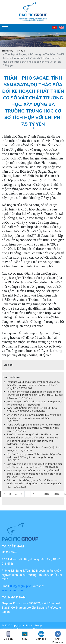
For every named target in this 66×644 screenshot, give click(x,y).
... (39, 494)
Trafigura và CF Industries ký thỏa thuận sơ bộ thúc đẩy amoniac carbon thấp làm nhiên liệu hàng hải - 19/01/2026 (33, 385)
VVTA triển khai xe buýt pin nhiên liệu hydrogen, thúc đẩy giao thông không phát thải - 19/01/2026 (34, 418)
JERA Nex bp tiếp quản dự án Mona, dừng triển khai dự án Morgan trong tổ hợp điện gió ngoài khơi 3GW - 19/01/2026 (34, 474)
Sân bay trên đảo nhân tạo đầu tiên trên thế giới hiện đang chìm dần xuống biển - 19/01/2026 (34, 465)
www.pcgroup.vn (13, 590)
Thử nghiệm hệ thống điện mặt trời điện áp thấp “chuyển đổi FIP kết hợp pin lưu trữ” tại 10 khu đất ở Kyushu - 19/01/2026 (34, 395)
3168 (47, 494)
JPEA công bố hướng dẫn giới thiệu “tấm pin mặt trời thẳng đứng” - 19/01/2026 (34, 403)
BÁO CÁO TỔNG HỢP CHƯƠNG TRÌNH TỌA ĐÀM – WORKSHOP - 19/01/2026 (32, 410)
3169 (57, 494)
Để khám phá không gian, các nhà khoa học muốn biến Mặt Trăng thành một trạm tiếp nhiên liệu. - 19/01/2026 (34, 483)
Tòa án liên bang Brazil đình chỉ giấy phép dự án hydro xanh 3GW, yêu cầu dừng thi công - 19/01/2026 (34, 457)
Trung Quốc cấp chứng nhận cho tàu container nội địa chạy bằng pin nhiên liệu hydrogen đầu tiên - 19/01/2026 (33, 428)
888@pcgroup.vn (21, 586)
